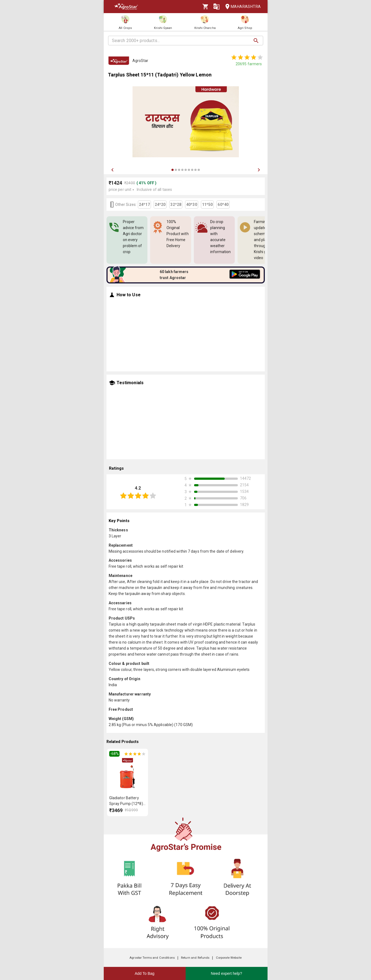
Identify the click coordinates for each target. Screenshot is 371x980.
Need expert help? (226, 973)
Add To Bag (144, 973)
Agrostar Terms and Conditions (152, 958)
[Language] (216, 7)
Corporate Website (229, 958)
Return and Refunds (195, 958)
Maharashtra (241, 7)
